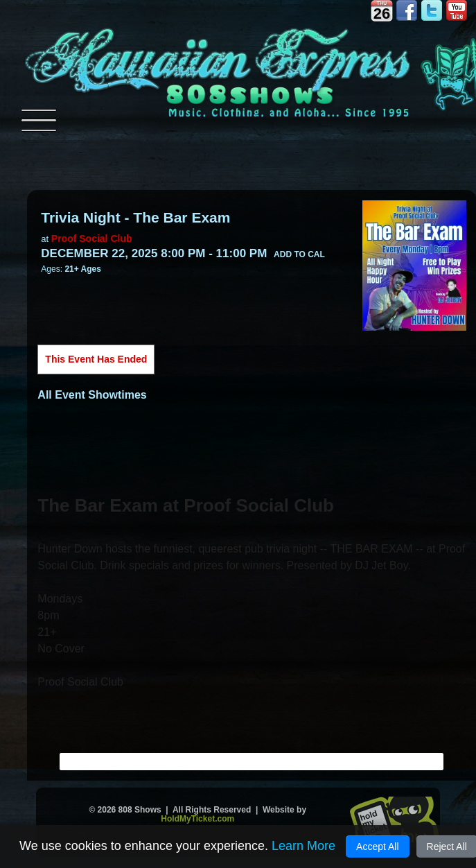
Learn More (303, 846)
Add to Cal (299, 254)
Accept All (377, 847)
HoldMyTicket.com (197, 819)
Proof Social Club (92, 238)
